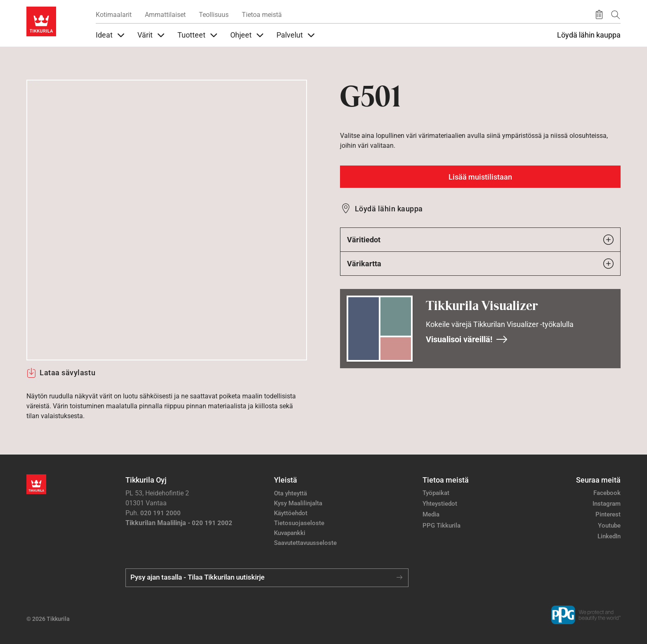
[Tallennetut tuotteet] (599, 15)
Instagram (607, 504)
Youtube (609, 526)
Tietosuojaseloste (299, 523)
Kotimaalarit (114, 15)
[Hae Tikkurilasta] (616, 15)
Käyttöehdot (291, 513)
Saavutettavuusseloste (305, 543)
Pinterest (608, 514)
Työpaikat (436, 493)
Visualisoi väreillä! (467, 339)
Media (431, 514)
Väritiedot (480, 240)
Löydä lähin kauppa (589, 35)
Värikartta (480, 264)
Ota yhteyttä (290, 493)
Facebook (607, 493)
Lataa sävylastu (61, 373)
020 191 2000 (161, 513)
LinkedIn (609, 536)
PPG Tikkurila (442, 526)
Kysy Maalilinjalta (298, 503)
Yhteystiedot (440, 504)
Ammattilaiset (165, 15)
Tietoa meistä (262, 15)
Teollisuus (214, 15)
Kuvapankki (290, 533)
